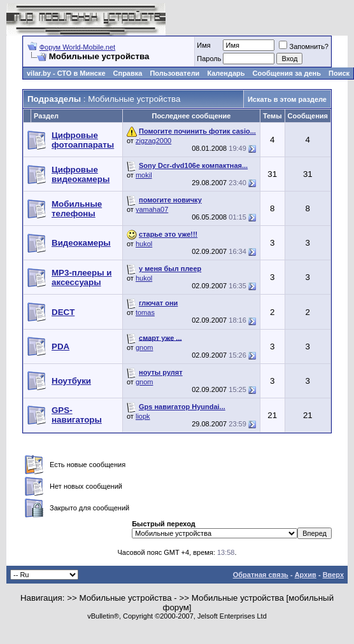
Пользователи (174, 73)
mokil (144, 175)
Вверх (333, 575)
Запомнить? (304, 46)
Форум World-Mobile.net (77, 47)
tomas (145, 312)
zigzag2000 (153, 141)
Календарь (226, 73)
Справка (128, 73)
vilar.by (39, 73)
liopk (143, 416)
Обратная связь (261, 575)
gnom (145, 347)
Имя (203, 45)
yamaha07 (152, 209)
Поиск (339, 73)
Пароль (209, 59)
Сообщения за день (287, 73)
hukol (144, 244)
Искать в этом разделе (287, 99)
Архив (306, 575)
